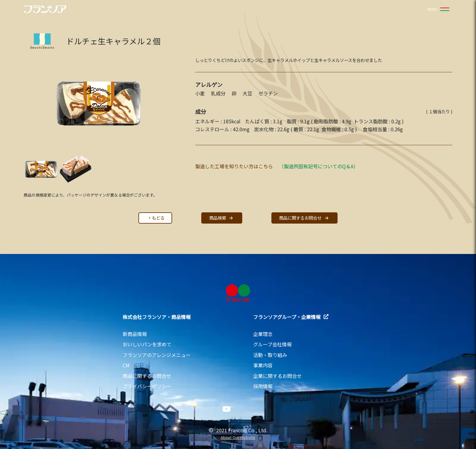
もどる (156, 218)
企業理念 (263, 334)
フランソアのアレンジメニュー (157, 355)
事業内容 (263, 365)
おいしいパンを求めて (147, 344)
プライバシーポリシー (147, 386)
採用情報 (263, 386)
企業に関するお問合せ (277, 376)
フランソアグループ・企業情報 (291, 317)
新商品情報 (135, 334)
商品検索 (222, 218)
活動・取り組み (270, 355)
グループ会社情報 (272, 344)
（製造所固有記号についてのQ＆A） (319, 166)
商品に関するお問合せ (304, 218)
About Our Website (238, 438)
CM (126, 365)
